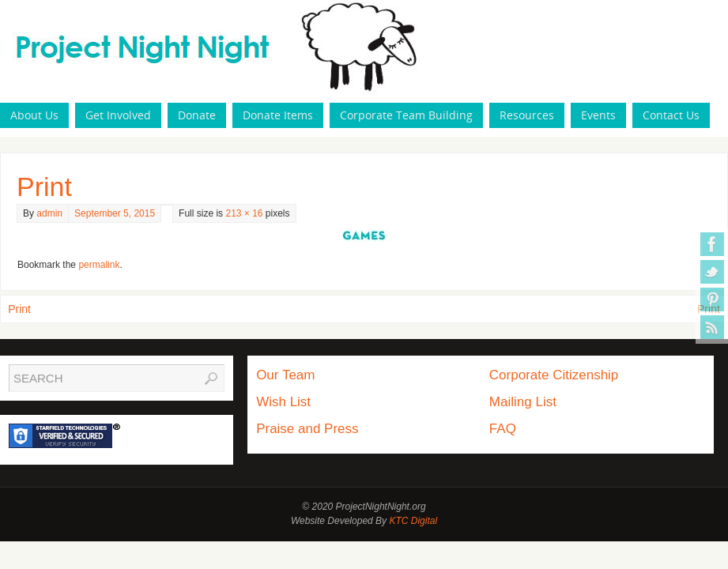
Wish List (283, 402)
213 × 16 (244, 213)
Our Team (285, 375)
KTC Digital (413, 521)
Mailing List (523, 402)
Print (19, 309)
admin (49, 213)
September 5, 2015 (115, 213)
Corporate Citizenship (554, 375)
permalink (99, 265)
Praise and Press (307, 429)
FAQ (503, 429)
